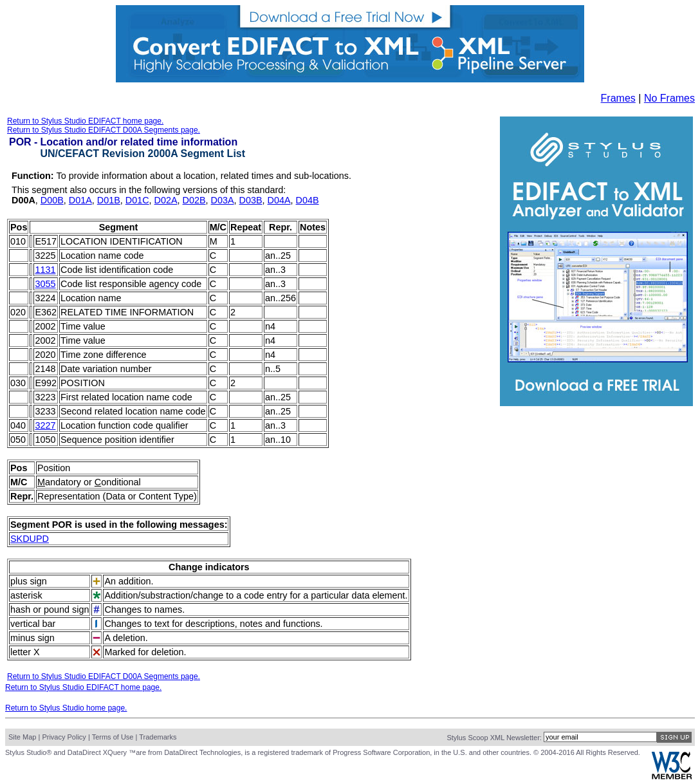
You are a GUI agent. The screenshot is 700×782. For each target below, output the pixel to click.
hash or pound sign (50, 610)
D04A (279, 200)
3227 (45, 425)
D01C (137, 200)
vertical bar (33, 624)
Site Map (22, 737)
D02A (166, 200)
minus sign (32, 638)
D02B (194, 200)
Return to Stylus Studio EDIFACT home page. (85, 121)
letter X (25, 652)
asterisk (26, 595)
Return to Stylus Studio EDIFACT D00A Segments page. (104, 130)
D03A (223, 200)
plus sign (29, 581)
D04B (308, 200)
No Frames (669, 98)
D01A (80, 200)
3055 (45, 284)
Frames (618, 98)
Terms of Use (113, 737)
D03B (251, 200)
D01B (109, 200)
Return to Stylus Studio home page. (66, 708)
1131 (45, 270)
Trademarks (158, 737)
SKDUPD (30, 539)
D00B (52, 200)
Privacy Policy (64, 737)
